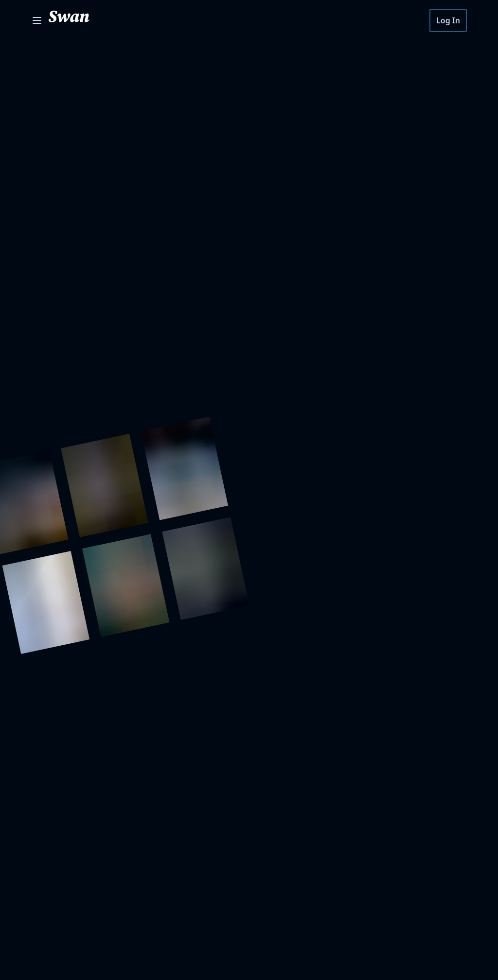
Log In (449, 20)
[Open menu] (37, 20)
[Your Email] (288, 618)
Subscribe (413, 618)
